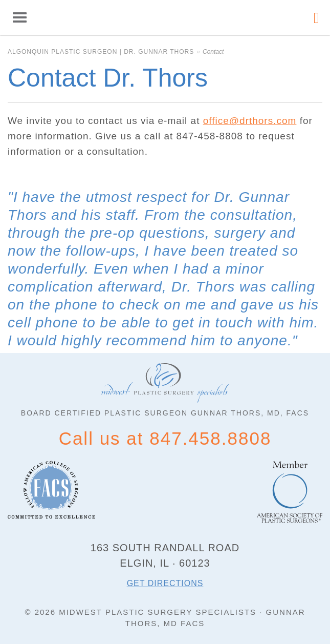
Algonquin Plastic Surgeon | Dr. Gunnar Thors (165, 17)
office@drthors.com (250, 121)
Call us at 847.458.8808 (165, 438)
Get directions (165, 583)
